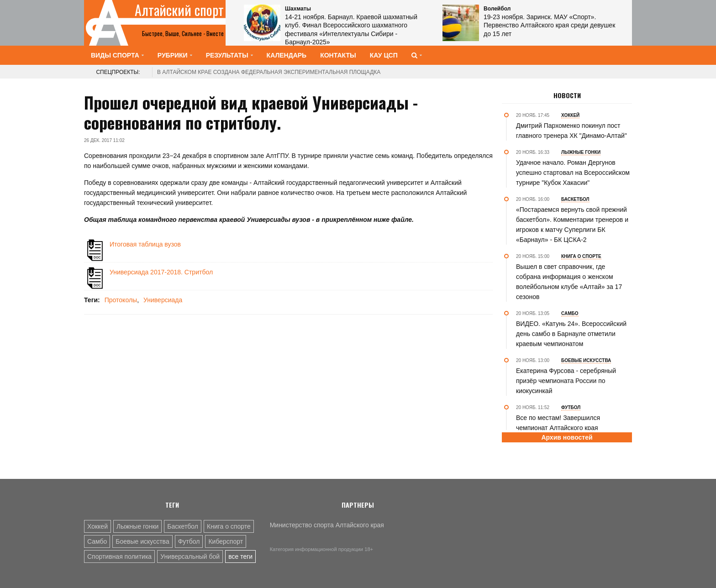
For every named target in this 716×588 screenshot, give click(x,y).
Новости (567, 95)
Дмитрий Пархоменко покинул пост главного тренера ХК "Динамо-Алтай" (571, 131)
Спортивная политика (119, 556)
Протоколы (121, 300)
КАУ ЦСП (384, 55)
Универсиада (163, 300)
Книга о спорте (229, 526)
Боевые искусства (142, 541)
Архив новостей (567, 437)
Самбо (97, 541)
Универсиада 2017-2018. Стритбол (161, 272)
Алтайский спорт (179, 10)
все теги (240, 556)
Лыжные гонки (137, 526)
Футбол (189, 541)
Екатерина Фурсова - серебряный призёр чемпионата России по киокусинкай (566, 381)
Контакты (338, 55)
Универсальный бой (190, 556)
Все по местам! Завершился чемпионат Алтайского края (558, 423)
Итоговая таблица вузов (145, 244)
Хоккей (97, 526)
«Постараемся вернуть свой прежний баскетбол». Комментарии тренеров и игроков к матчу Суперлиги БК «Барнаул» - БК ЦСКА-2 (572, 225)
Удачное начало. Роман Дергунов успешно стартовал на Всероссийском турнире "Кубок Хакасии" (573, 173)
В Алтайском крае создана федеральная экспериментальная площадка (269, 72)
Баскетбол (183, 526)
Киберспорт (226, 541)
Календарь (287, 55)
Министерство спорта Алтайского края (327, 525)
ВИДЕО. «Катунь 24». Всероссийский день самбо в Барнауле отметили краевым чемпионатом (571, 334)
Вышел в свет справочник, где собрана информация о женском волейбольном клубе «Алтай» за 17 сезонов (569, 282)
